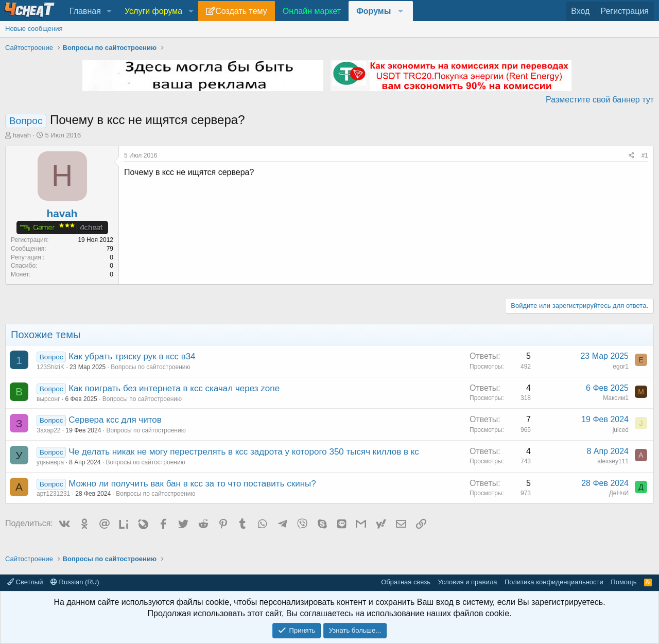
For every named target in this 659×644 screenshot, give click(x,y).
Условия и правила (467, 582)
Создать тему (241, 11)
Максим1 (616, 398)
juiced (621, 430)
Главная (85, 11)
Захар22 (48, 430)
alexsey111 (613, 461)
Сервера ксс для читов (115, 420)
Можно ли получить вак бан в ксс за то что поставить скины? (192, 484)
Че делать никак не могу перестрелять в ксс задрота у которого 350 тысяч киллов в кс (244, 452)
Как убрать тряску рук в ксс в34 (132, 356)
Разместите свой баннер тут (600, 100)
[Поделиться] (631, 156)
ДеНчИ (619, 493)
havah (22, 135)
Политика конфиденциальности (554, 582)
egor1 (621, 367)
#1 (645, 155)
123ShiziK (50, 367)
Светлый (25, 582)
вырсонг (48, 399)
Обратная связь (406, 582)
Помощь (623, 582)
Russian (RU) (75, 582)
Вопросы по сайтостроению (150, 367)
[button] (109, 11)
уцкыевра (50, 462)
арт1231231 (53, 494)
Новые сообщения (34, 29)
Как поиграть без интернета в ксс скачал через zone (174, 388)
